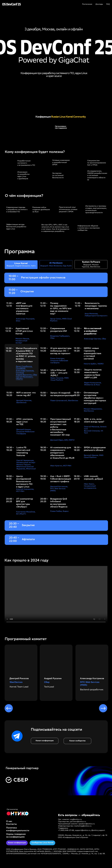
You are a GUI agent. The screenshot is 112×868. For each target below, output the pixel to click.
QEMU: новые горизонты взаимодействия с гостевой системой (92, 354)
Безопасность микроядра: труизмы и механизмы (96, 306)
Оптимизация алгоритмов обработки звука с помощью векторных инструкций (95, 398)
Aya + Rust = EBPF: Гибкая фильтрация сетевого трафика (61, 479)
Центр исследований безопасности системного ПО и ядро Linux (24, 482)
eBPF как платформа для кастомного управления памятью (24, 309)
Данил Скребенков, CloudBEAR (24, 368)
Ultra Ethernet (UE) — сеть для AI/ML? (59, 373)
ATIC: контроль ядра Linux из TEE (25, 422)
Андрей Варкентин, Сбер (26, 375)
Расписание (87, 4)
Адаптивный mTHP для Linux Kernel (24, 331)
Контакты (11, 824)
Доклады (99, 4)
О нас (9, 822)
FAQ (108, 4)
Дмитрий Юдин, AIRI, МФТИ (62, 440)
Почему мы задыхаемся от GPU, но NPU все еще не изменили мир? (61, 309)
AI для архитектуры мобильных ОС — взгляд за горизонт (61, 351)
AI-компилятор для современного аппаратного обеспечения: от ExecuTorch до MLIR (62, 453)
